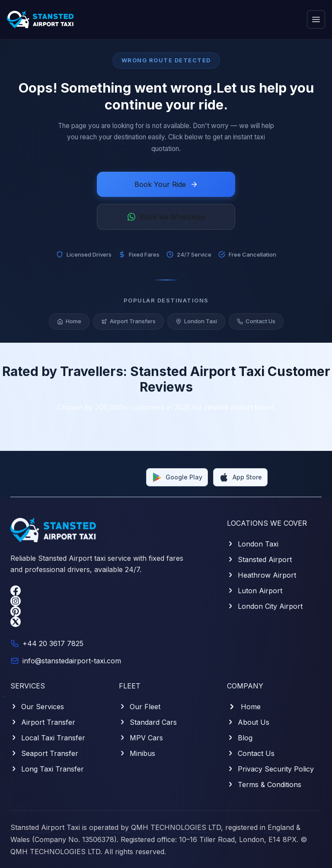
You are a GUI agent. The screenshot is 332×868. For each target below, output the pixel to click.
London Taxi (196, 323)
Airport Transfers (128, 323)
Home (69, 323)
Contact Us (256, 323)
